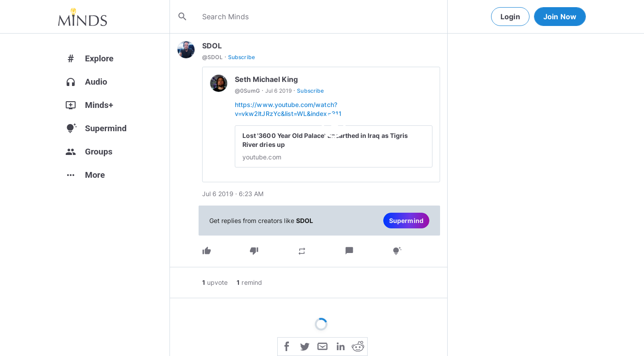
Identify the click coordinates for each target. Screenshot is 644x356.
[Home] (83, 17)
